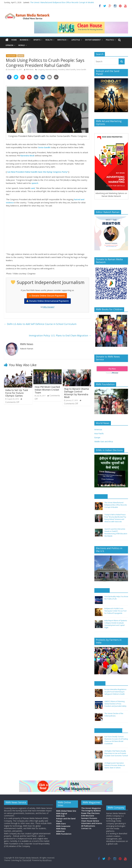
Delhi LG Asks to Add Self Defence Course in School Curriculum (40, 324)
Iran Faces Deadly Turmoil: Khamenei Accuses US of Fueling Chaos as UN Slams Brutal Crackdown (116, 740)
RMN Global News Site (66, 811)
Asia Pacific (11, 56)
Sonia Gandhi (81, 70)
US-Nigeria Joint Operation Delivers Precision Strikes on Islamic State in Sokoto (115, 765)
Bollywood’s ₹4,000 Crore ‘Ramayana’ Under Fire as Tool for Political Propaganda (115, 611)
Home (14, 40)
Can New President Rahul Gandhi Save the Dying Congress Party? (38, 172)
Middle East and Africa (104, 442)
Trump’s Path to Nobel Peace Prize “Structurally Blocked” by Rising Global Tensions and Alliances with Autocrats (115, 518)
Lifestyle (76, 40)
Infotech (62, 40)
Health (49, 40)
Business (24, 40)
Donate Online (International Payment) (48, 301)
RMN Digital (62, 813)
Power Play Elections (90, 813)
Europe (97, 437)
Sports (37, 40)
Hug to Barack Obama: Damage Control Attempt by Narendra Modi (77, 393)
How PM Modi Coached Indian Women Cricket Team (47, 390)
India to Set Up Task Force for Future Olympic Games (17, 393)
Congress (41, 70)
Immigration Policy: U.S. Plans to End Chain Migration (60, 335)
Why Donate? (48, 307)
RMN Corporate (63, 826)
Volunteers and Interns (92, 823)
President (61, 70)
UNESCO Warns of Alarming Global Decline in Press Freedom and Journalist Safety (115, 704)
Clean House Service (90, 821)
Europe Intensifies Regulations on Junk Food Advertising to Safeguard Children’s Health (115, 692)
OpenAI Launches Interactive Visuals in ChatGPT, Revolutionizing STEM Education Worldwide (116, 532)
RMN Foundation (64, 834)
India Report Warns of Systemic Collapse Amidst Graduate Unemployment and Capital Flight (116, 624)
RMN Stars (61, 824)
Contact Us (86, 828)
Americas (98, 429)
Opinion (9, 45)
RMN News (30, 70)
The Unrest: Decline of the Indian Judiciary (114, 715)
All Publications (88, 826)
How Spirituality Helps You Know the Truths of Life (116, 598)
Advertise (60, 831)
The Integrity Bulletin (91, 811)
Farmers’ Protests (89, 818)
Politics (110, 40)
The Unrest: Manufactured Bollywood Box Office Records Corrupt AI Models (62, 2)
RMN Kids (60, 816)
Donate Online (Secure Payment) (47, 296)
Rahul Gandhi (71, 70)
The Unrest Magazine (91, 808)
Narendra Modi (51, 70)
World (22, 45)
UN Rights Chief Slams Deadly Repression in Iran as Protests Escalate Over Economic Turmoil (116, 753)
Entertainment (93, 40)
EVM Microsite (88, 816)
